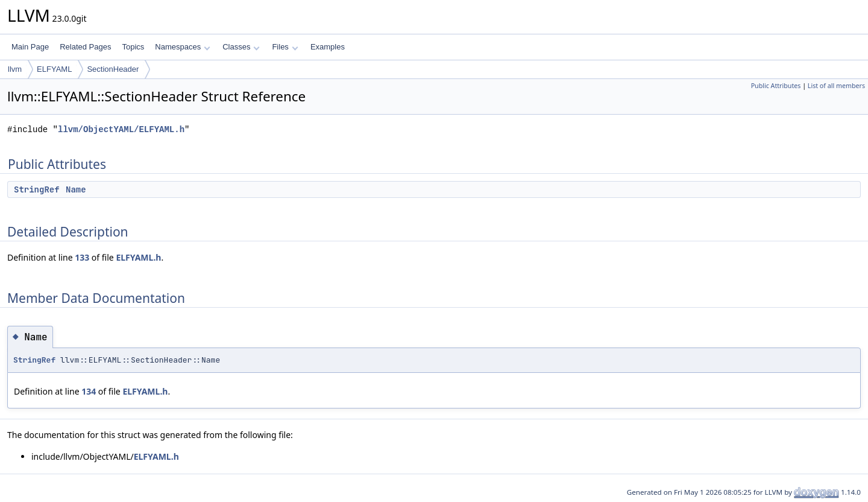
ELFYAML (54, 69)
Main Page (30, 47)
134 (89, 391)
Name (76, 189)
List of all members (836, 86)
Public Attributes (776, 86)
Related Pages (85, 47)
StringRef (37, 189)
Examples (328, 47)
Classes (241, 47)
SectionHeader (113, 69)
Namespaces (182, 47)
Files (285, 47)
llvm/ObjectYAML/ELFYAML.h (121, 129)
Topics (133, 47)
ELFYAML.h (138, 257)
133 (82, 257)
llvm (15, 69)
